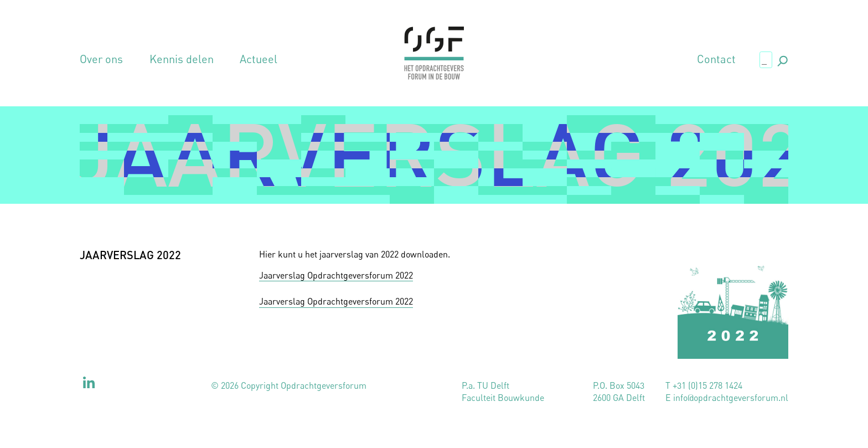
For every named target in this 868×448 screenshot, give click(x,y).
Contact (716, 59)
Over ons (101, 59)
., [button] (782, 59)
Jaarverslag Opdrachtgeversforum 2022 (336, 275)
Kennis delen (182, 59)
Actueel (259, 59)
